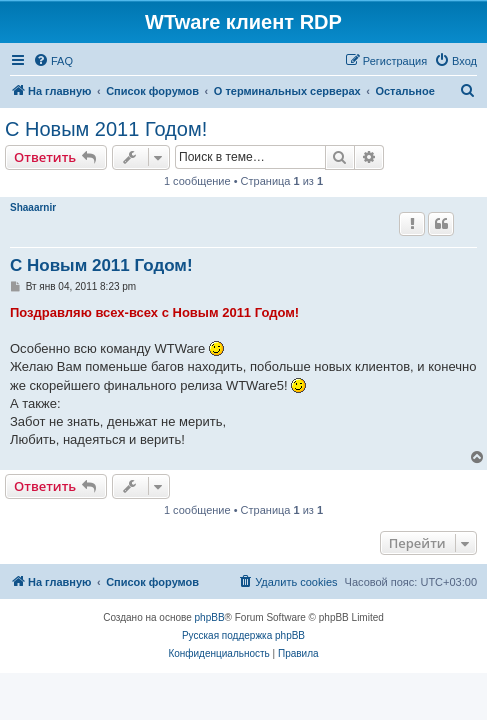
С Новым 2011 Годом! (106, 129)
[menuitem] (53, 61)
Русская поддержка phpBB (243, 635)
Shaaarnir (33, 207)
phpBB (210, 617)
